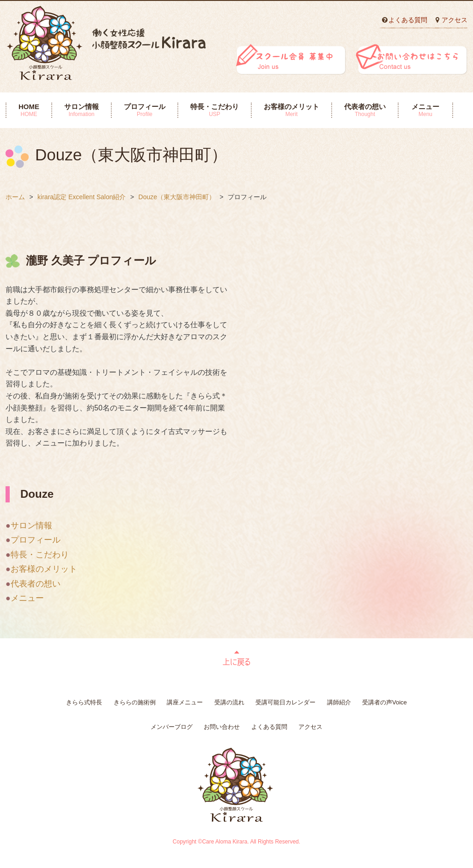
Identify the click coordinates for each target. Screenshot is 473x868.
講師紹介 (339, 702)
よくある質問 (408, 20)
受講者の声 (385, 702)
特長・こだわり (215, 110)
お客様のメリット (291, 110)
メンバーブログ (172, 727)
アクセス (455, 20)
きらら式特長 (84, 702)
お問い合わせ (222, 727)
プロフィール (145, 110)
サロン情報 (82, 110)
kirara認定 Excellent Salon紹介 (82, 197)
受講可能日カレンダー (285, 702)
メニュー (425, 110)
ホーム (15, 197)
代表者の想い (365, 110)
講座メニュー (185, 702)
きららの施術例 (135, 702)
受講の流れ (229, 702)
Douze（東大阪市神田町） (177, 197)
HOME (29, 110)
